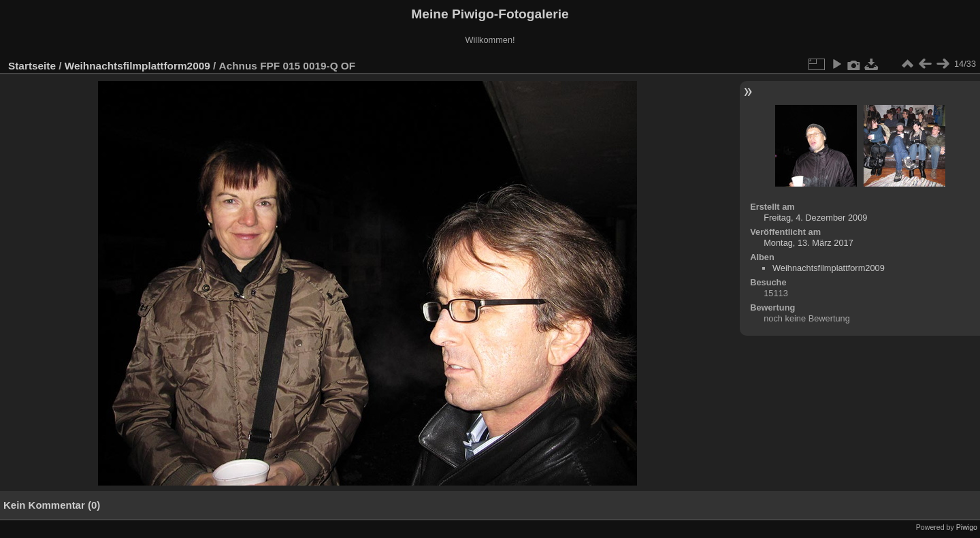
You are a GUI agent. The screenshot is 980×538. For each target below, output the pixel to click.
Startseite (32, 66)
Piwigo (967, 527)
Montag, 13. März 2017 (808, 243)
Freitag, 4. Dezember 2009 (815, 218)
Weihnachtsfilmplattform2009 (137, 66)
